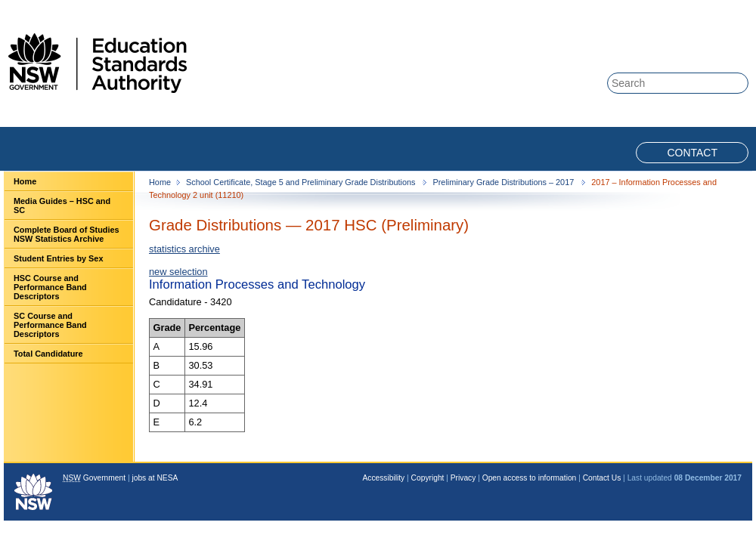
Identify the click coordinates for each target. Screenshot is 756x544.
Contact (692, 153)
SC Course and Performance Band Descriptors (50, 325)
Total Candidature (48, 354)
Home (25, 181)
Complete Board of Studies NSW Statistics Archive (67, 234)
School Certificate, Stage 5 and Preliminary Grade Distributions (302, 182)
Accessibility (384, 478)
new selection (178, 272)
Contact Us (602, 478)
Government (94, 478)
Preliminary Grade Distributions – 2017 (504, 182)
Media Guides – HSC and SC (62, 206)
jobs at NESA (155, 478)
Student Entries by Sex (58, 258)
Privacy (463, 478)
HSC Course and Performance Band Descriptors (50, 287)
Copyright (428, 478)
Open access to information (530, 478)
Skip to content (689, 9)
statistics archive (184, 249)
